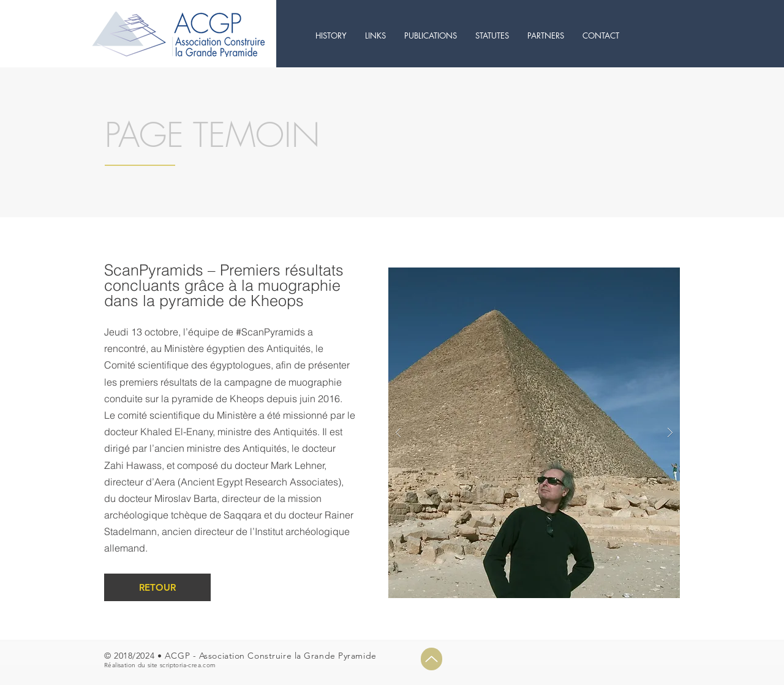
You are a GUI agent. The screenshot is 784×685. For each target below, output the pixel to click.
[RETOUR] (157, 587)
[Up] (432, 659)
